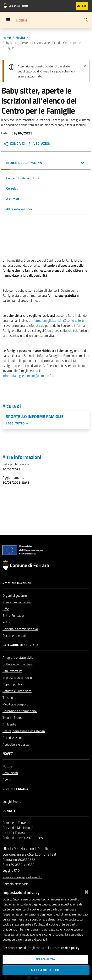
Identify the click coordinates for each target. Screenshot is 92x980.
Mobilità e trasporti (15, 704)
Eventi (17, 801)
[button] (46, 163)
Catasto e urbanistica (17, 691)
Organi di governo (15, 595)
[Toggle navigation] (8, 20)
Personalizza (45, 959)
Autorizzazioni (12, 738)
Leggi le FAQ (11, 870)
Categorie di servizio (20, 645)
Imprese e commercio (17, 677)
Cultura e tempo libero (18, 664)
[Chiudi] (86, 891)
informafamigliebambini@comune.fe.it (57, 320)
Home (7, 38)
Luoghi (7, 801)
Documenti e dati (14, 636)
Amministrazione (17, 583)
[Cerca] (86, 20)
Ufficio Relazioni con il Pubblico (26, 849)
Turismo (8, 698)
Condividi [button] (14, 144)
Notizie (7, 766)
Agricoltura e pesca (16, 744)
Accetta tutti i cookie (46, 970)
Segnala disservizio (15, 884)
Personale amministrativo (20, 629)
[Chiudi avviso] (85, 66)
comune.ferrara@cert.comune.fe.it (29, 854)
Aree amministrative (17, 602)
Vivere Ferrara (15, 789)
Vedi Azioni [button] (39, 144)
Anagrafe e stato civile (18, 657)
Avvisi (7, 780)
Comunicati (10, 773)
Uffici (6, 609)
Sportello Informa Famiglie (35, 417)
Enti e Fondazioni (14, 615)
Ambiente (9, 724)
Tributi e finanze (13, 718)
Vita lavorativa (12, 671)
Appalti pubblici (13, 684)
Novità (20, 38)
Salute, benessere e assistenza (24, 731)
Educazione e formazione (20, 711)
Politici (7, 622)
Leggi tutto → (17, 423)
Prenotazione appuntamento (22, 877)
